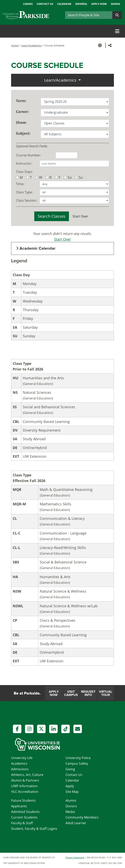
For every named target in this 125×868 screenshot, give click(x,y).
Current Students (24, 817)
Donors (71, 806)
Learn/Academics (31, 45)
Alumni (71, 800)
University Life (22, 758)
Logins (28, 4)
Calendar (64, 4)
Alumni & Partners (25, 780)
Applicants (19, 806)
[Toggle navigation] (117, 31)
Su (81, 177)
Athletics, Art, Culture (27, 775)
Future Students (23, 800)
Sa (70, 177)
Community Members (82, 817)
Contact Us (45, 4)
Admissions (20, 769)
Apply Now (99, 4)
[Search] (89, 15)
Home (15, 45)
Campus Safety (77, 763)
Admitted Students (25, 812)
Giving (115, 4)
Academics (19, 763)
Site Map (72, 792)
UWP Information (24, 786)
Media (70, 812)
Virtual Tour (106, 693)
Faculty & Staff (22, 823)
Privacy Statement (75, 857)
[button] (101, 45)
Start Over (80, 216)
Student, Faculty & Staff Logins (34, 829)
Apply (70, 786)
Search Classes (52, 216)
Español (81, 4)
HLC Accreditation (25, 792)
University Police (78, 758)
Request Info (88, 693)
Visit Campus (71, 693)
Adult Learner (76, 823)
